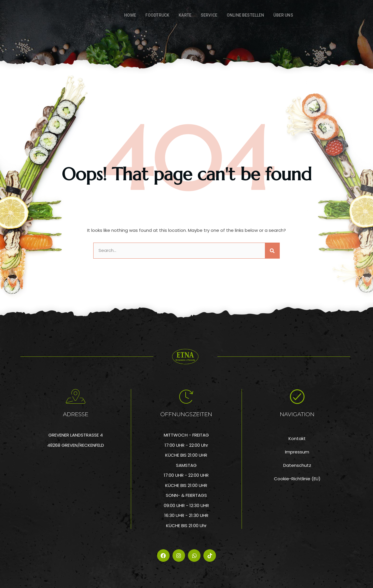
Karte (185, 15)
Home (130, 15)
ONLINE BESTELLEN (245, 15)
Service (209, 15)
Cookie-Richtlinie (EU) (297, 479)
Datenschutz (297, 465)
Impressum (297, 452)
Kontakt (297, 438)
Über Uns (283, 15)
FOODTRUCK (157, 15)
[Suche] (272, 251)
